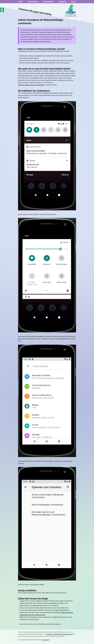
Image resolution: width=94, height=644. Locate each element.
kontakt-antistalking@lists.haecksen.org (59, 634)
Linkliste (62, 2)
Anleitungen (48, 2)
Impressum (45, 640)
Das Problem (33, 2)
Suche (74, 2)
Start (20, 2)
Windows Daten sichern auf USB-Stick (31, 85)
